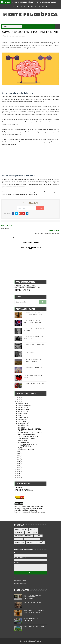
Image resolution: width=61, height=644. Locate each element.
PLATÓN (20, 448)
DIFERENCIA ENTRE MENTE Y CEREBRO (30, 433)
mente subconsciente (19, 36)
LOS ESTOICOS (29, 352)
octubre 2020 (22, 408)
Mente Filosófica (30, 15)
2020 (18, 402)
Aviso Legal (18, 578)
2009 (18, 471)
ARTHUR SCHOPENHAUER (32, 603)
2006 (18, 477)
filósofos (28, 539)
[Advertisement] (31, 159)
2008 (18, 473)
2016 (18, 458)
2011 (18, 468)
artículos (34, 529)
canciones (19, 536)
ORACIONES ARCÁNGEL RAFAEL (24, 491)
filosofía (19, 539)
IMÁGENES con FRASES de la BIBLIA (25, 286)
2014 (18, 462)
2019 (18, 452)
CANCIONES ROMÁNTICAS (23, 289)
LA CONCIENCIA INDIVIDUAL (33, 368)
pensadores (20, 542)
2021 (18, 400)
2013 (18, 464)
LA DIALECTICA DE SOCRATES (34, 344)
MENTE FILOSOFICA (21, 506)
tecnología (39, 542)
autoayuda (19, 533)
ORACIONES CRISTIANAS (22, 489)
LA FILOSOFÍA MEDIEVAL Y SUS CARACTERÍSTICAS (27, 445)
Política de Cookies (20, 581)
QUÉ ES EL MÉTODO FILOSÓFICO (28, 437)
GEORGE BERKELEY (24, 442)
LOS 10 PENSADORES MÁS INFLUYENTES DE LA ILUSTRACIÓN (34, 2)
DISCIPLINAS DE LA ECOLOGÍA (34, 626)
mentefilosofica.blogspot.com (36, 512)
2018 (18, 454)
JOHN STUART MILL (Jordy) (26, 435)
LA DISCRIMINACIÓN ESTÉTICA (34, 383)
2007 (18, 475)
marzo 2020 (22, 421)
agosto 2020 (22, 411)
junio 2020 (21, 415)
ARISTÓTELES (22, 440)
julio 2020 (21, 413)
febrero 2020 (22, 423)
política (30, 542)
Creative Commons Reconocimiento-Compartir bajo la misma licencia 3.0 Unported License (29, 508)
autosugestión (31, 533)
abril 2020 (21, 419)
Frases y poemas (21, 529)
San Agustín (22, 427)
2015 (18, 460)
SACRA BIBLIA (19, 488)
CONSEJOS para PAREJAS (23, 291)
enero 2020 (22, 425)
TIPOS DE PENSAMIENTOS (26, 450)
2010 (18, 470)
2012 (18, 466)
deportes (29, 536)
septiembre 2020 (24, 409)
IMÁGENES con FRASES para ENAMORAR (27, 288)
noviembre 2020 (23, 406)
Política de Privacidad (21, 584)
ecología (38, 536)
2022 (18, 398)
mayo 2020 (22, 417)
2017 (18, 456)
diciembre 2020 (23, 404)
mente (11, 36)
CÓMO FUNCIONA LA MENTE (27, 439)
